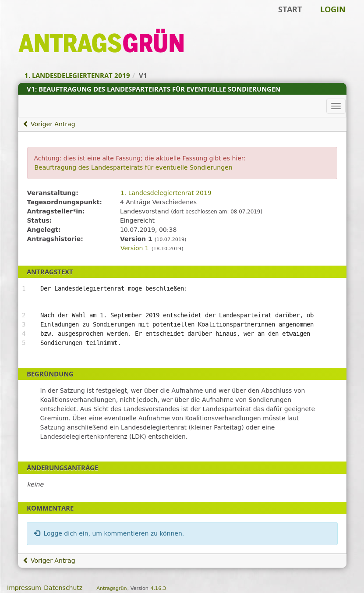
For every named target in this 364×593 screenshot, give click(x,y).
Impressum (24, 588)
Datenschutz (63, 588)
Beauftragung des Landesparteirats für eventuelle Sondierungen (134, 167)
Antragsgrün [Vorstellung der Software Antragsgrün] (111, 588)
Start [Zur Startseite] (290, 9)
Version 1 (135, 248)
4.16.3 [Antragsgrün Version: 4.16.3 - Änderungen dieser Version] (158, 588)
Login (333, 9)
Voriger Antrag (49, 124)
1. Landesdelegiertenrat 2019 (166, 193)
